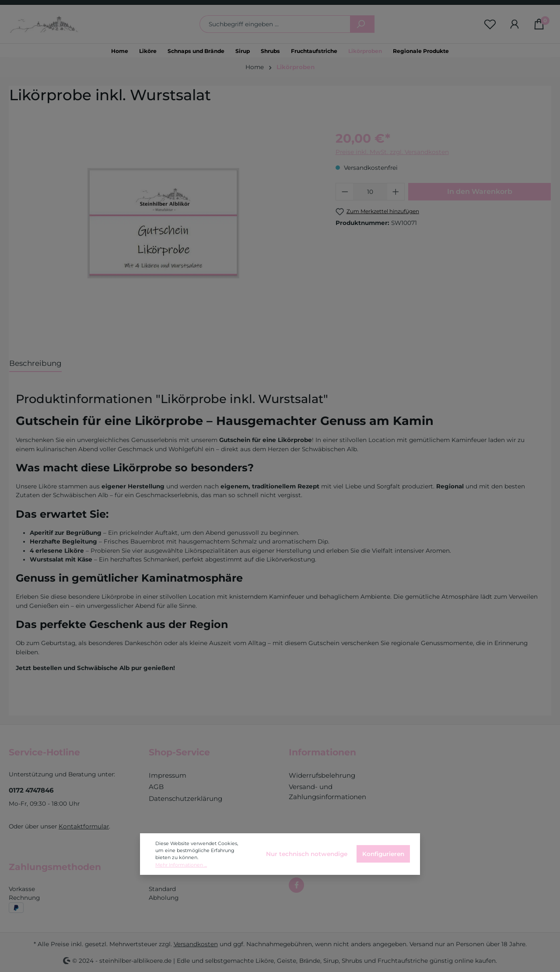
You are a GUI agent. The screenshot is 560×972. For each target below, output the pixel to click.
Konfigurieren (383, 854)
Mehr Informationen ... (181, 865)
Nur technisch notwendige (307, 854)
